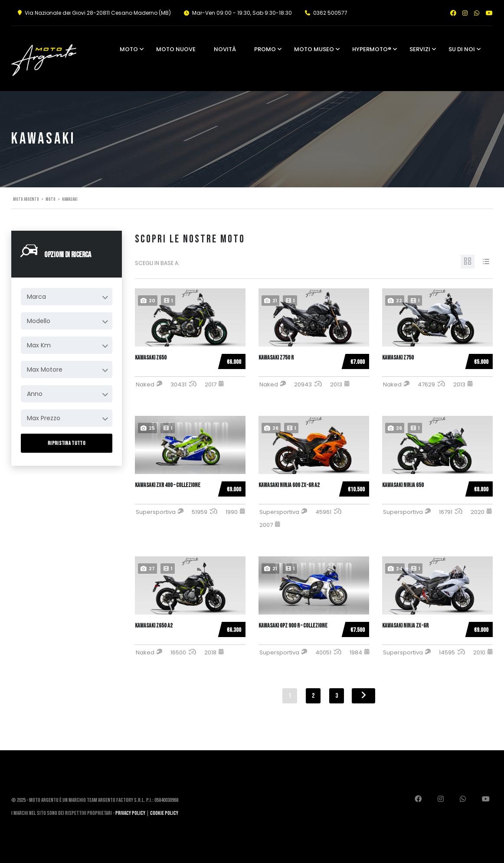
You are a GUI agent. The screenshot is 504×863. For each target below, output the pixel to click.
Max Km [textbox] (39, 345)
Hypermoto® (372, 49)
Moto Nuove (176, 49)
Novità (225, 49)
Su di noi (462, 49)
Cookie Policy (164, 813)
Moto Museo (314, 49)
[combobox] (67, 297)
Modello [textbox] (39, 321)
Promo (265, 49)
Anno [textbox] (35, 394)
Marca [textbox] (36, 297)
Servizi (420, 49)
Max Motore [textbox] (45, 369)
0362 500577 (330, 13)
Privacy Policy (130, 813)
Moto (129, 49)
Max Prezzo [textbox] (44, 418)
